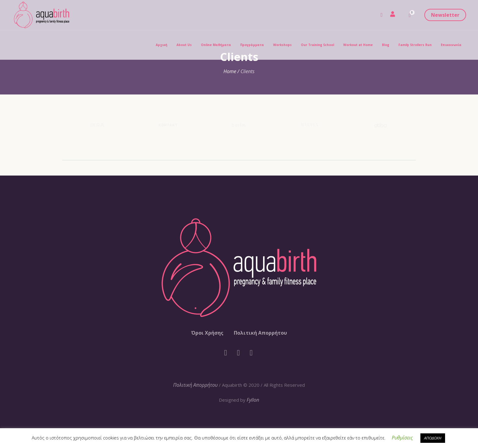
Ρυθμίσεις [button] (402, 438)
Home (230, 71)
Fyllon (253, 400)
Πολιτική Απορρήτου (260, 333)
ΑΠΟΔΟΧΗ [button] (433, 438)
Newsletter (445, 15)
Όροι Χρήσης (207, 333)
